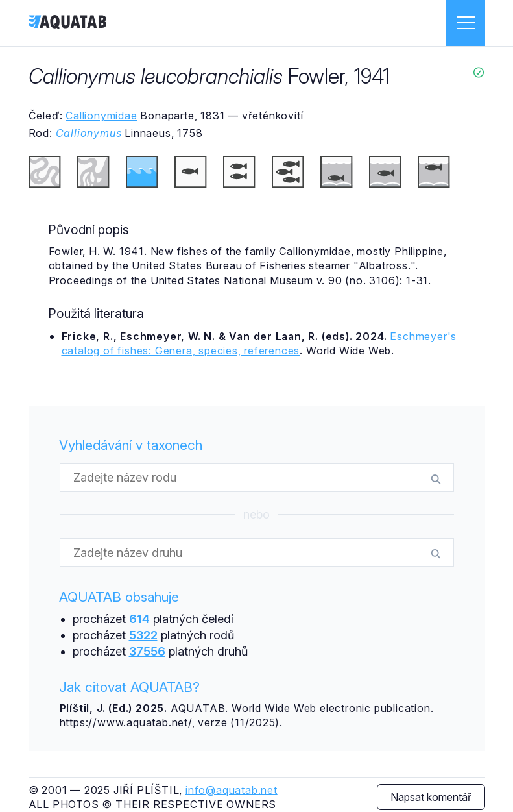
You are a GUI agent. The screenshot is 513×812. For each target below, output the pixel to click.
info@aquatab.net (232, 790)
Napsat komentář (431, 797)
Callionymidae (101, 116)
